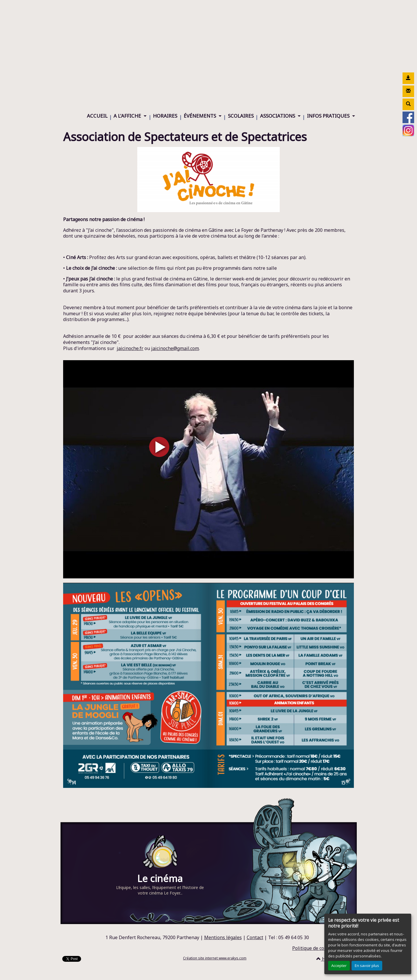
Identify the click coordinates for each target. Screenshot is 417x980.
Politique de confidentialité (322, 948)
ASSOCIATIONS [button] (278, 116)
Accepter (339, 966)
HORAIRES (165, 116)
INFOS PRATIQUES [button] (329, 116)
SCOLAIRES (241, 116)
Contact (255, 937)
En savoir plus (367, 966)
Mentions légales (223, 937)
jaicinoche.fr (130, 348)
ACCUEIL (97, 116)
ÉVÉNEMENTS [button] (200, 116)
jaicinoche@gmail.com (175, 348)
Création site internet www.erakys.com (215, 958)
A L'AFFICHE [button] (128, 116)
